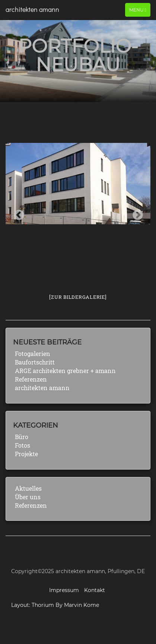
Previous (17, 213)
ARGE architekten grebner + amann (65, 371)
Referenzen (31, 379)
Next (136, 213)
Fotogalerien (33, 354)
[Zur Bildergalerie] (78, 297)
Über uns (28, 497)
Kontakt (95, 590)
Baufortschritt (35, 362)
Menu (138, 9)
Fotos (23, 445)
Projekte (26, 454)
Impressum (64, 590)
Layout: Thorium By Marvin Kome (55, 605)
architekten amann (32, 9)
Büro (22, 437)
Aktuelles (28, 488)
